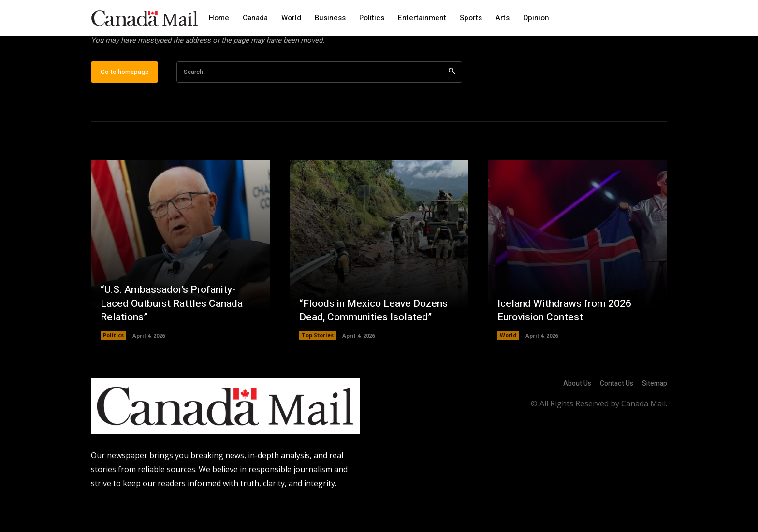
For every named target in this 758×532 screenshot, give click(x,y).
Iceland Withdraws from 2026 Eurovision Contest (567, 340)
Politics (113, 365)
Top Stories (318, 365)
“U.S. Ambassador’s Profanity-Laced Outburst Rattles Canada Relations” (175, 333)
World (508, 365)
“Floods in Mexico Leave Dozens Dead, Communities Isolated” (377, 340)
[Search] (452, 102)
